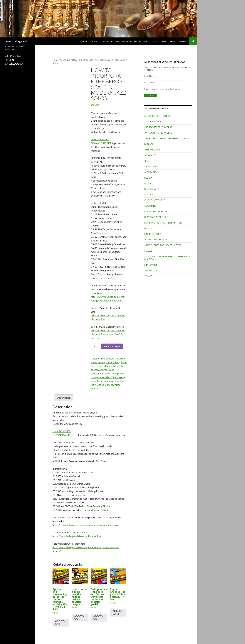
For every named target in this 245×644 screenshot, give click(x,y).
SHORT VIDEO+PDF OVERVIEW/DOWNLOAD (168, 138)
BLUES (148, 183)
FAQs (164, 41)
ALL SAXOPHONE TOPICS (158, 116)
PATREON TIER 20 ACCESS (158, 133)
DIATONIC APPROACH (156, 217)
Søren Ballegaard (16, 41)
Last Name (150, 82)
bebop (115, 373)
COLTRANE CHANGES (156, 211)
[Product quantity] (95, 346)
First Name (150, 76)
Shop (155, 41)
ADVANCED (150, 155)
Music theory (113, 362)
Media (172, 41)
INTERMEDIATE (152, 150)
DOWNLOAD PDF (101, 143)
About (95, 41)
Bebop (108, 358)
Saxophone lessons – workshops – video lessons (124, 41)
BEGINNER (150, 144)
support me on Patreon (103, 278)
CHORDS (149, 195)
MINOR (148, 228)
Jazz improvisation (114, 381)
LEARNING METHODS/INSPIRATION (163, 223)
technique (65, 60)
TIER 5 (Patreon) (153, 122)
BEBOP (148, 178)
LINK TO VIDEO (100, 139)
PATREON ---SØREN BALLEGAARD (14, 60)
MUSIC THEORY (153, 234)
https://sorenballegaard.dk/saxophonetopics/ (77, 536)
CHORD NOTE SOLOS (155, 200)
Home (85, 41)
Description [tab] (64, 398)
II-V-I (115, 358)
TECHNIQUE (151, 270)
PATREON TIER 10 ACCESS (158, 127)
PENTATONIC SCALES (156, 240)
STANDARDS (151, 265)
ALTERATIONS (152, 172)
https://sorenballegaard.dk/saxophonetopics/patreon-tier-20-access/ (108, 334)
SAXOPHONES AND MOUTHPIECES (163, 245)
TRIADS (148, 276)
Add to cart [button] (60, 622)
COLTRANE (150, 206)
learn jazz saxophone (102, 385)
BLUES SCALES (152, 189)
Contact (183, 41)
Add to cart (112, 346)
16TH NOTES (151, 166)
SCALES (148, 251)
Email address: (166, 89)
